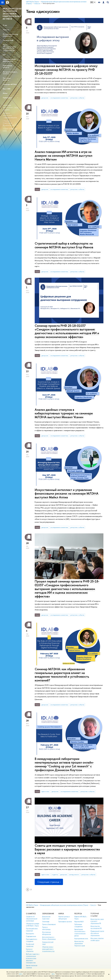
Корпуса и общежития (30, 950)
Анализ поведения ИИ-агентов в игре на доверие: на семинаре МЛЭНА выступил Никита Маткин (64, 155)
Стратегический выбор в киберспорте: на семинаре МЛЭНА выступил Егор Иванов (64, 245)
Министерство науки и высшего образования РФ (97, 921)
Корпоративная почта (81, 938)
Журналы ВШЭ (79, 921)
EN (95, 2)
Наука (61, 913)
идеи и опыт (45, 791)
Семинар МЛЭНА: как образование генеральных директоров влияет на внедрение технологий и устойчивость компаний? (62, 675)
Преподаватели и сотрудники (32, 940)
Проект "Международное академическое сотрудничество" (9, 48)
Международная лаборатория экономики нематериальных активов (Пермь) (64, 905)
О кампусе (31, 913)
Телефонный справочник (30, 945)
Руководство (30, 933)
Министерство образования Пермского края (80, 943)
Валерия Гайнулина (11, 117)
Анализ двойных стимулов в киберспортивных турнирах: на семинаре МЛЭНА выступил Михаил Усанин (64, 413)
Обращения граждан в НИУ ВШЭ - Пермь (33, 925)
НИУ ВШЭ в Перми (32, 905)
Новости (6, 30)
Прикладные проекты (65, 921)
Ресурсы (78, 913)
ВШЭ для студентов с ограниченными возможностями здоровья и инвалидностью (33, 958)
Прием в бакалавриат (49, 924)
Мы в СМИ (7, 89)
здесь (21, 974)
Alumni (5, 93)
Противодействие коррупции (32, 930)
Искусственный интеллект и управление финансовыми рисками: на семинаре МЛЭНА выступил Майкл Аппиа (67, 494)
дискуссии (45, 98)
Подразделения (31, 936)
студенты (55, 875)
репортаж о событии (77, 98)
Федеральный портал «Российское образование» (97, 933)
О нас (5, 25)
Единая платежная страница (32, 966)
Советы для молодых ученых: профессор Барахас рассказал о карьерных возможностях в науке (67, 849)
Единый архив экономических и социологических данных (80, 932)
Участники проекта (7, 79)
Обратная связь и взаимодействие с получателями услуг (48, 949)
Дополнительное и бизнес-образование (49, 938)
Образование (48, 913)
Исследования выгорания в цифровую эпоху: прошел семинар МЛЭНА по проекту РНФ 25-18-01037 (66, 70)
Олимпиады (46, 921)
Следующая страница (49, 882)
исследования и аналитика (59, 98)
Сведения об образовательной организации (32, 919)
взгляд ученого (74, 875)
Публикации (7, 98)
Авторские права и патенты (10, 73)
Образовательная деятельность (9, 60)
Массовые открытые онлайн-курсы (97, 939)
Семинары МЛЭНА (10, 84)
